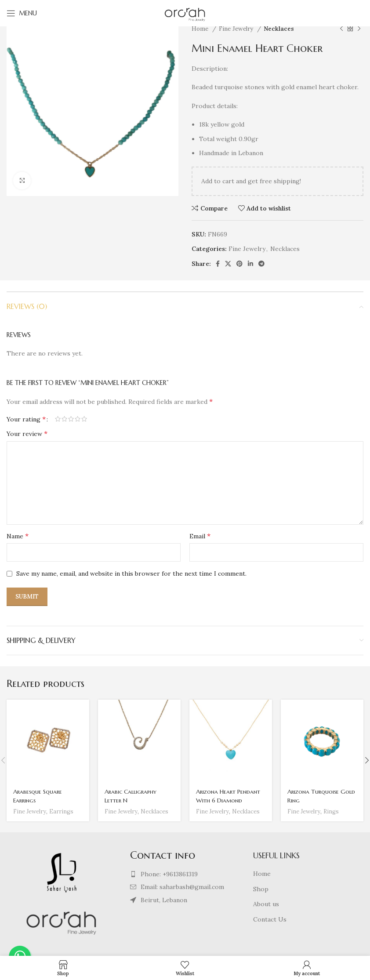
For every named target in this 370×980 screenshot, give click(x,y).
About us (266, 904)
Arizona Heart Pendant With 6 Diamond (229, 796)
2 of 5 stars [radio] (64, 419)
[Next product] (359, 29)
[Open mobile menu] (22, 13)
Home (201, 29)
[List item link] (185, 874)
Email (200, 536)
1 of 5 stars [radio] (58, 419)
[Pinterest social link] (239, 264)
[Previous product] (341, 29)
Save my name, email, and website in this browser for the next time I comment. (131, 573)
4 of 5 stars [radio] (78, 419)
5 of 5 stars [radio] (84, 419)
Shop (261, 889)
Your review (27, 433)
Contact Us (270, 919)
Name (18, 536)
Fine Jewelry (237, 29)
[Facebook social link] (218, 264)
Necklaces (279, 29)
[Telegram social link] (261, 264)
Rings (332, 811)
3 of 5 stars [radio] (71, 419)
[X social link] (228, 264)
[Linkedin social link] (250, 264)
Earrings (63, 811)
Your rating (26, 419)
